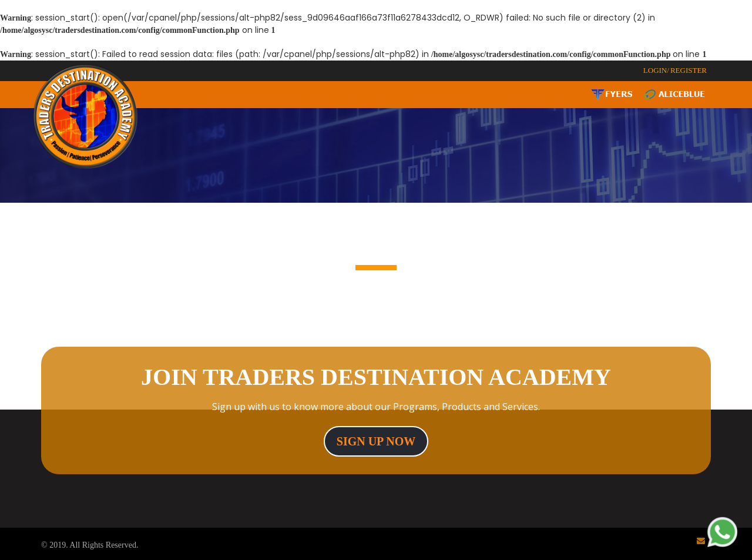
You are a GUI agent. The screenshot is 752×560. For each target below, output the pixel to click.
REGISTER (689, 70)
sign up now (376, 441)
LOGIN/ (656, 70)
